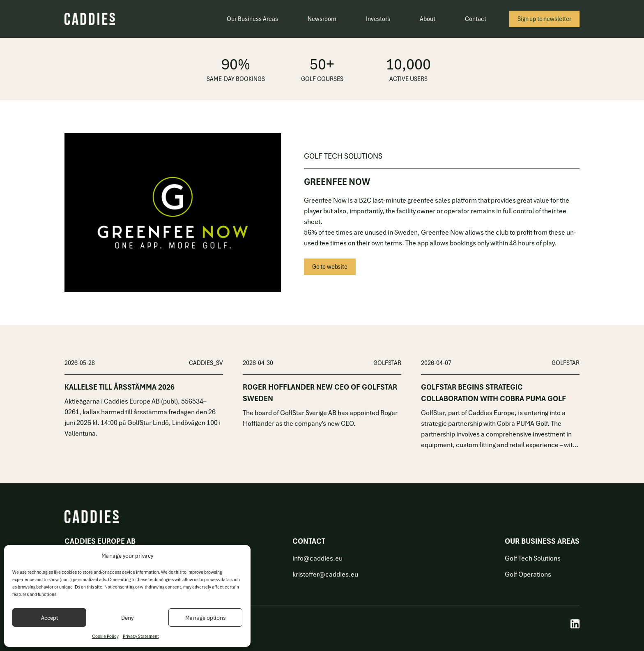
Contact (476, 19)
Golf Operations (528, 574)
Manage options (206, 618)
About (428, 19)
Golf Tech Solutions (533, 558)
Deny (127, 618)
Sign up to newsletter (544, 19)
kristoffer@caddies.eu (325, 574)
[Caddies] (90, 19)
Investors (378, 19)
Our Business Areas (252, 19)
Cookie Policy (105, 636)
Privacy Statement (141, 636)
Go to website (330, 267)
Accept (49, 618)
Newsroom (322, 19)
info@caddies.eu (317, 558)
